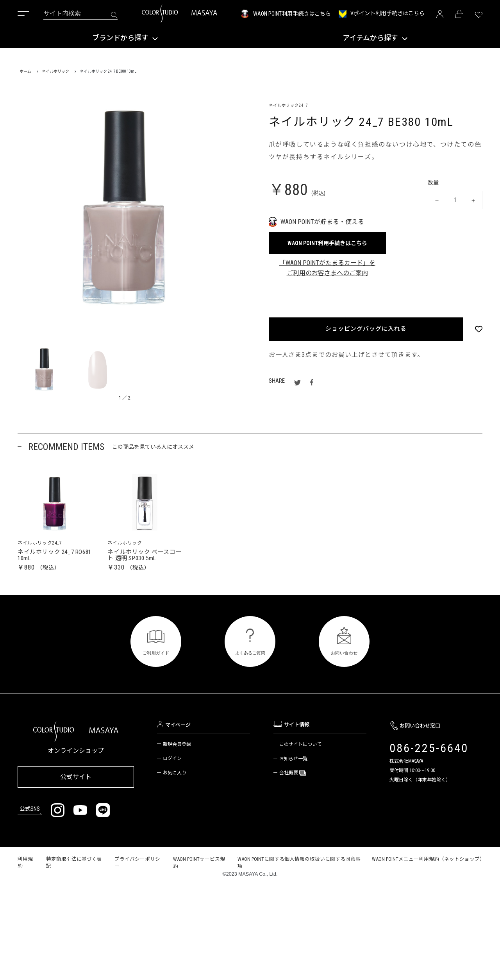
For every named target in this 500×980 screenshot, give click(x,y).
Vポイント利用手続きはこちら (387, 13)
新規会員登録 (177, 750)
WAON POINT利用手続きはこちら (292, 14)
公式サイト (76, 782)
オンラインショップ (76, 757)
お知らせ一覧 (293, 765)
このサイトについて (300, 750)
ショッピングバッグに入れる (366, 329)
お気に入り (175, 779)
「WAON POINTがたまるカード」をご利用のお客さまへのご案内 (327, 268)
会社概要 (289, 779)
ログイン (172, 765)
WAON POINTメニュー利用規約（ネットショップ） (428, 863)
